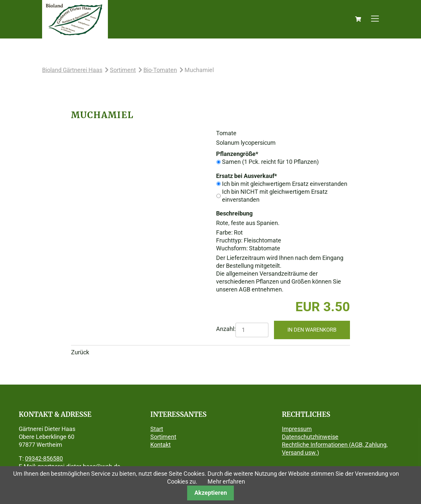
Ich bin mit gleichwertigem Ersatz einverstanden (285, 184)
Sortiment (123, 70)
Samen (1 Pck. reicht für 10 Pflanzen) (270, 162)
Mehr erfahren (226, 481)
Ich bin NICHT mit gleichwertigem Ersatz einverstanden (275, 196)
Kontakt (161, 445)
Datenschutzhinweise (310, 437)
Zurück (80, 352)
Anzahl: (226, 329)
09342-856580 (44, 458)
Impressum (297, 429)
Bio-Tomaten (160, 70)
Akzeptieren (211, 493)
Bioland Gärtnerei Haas (72, 70)
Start (157, 429)
